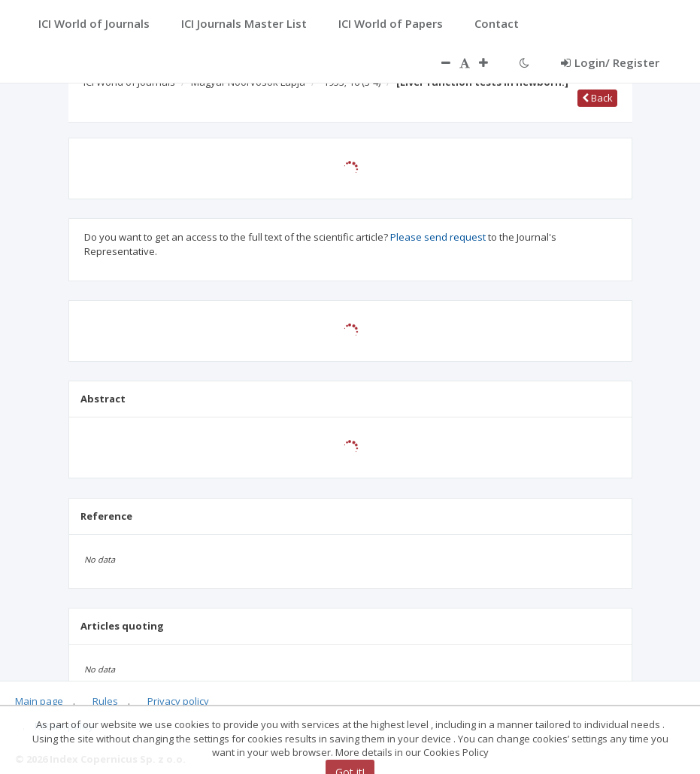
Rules (105, 701)
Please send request (438, 237)
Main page (39, 701)
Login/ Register (610, 62)
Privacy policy (178, 701)
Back (597, 98)
